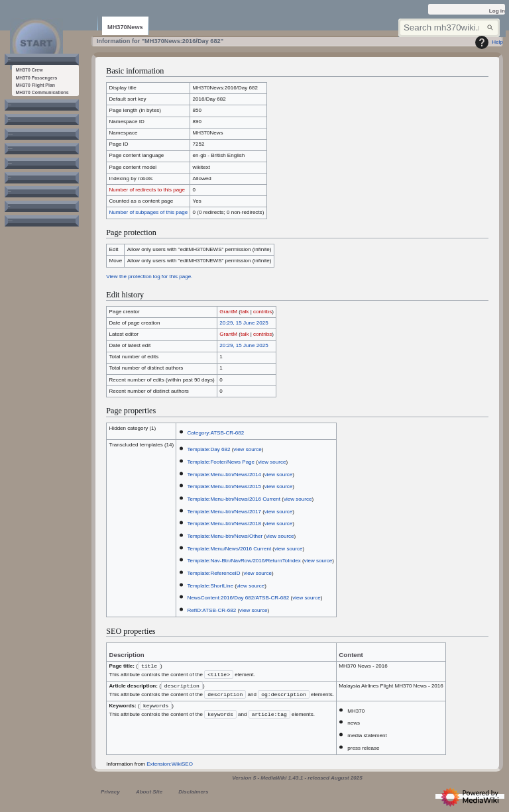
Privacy (110, 794)
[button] (28, 65)
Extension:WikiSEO (170, 767)
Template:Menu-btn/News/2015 (224, 486)
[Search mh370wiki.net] (449, 28)
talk (245, 312)
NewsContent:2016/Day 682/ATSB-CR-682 (239, 598)
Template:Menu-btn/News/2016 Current (234, 499)
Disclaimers (193, 794)
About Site (149, 794)
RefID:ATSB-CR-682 (212, 610)
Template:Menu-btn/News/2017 (224, 512)
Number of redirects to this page (147, 190)
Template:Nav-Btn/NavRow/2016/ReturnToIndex (244, 561)
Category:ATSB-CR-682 (216, 433)
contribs (262, 312)
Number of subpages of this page (149, 212)
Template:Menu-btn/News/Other (225, 536)
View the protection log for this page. (149, 277)
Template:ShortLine (210, 586)
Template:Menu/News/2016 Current (230, 549)
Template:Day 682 (209, 449)
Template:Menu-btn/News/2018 (224, 524)
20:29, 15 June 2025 (244, 323)
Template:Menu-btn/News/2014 (224, 475)
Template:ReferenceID (214, 573)
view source (248, 449)
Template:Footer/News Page (221, 462)
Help (487, 42)
